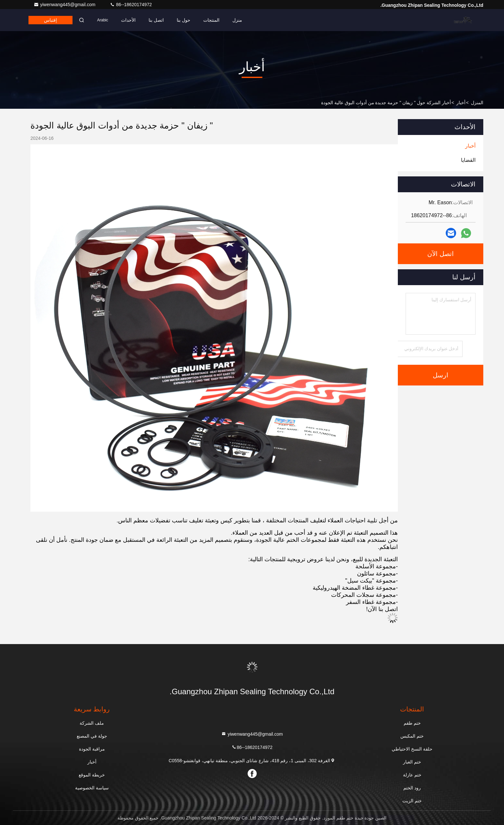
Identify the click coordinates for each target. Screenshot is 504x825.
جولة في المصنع (92, 736)
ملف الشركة (92, 723)
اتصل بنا (156, 20)
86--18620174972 (131, 5)
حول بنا (184, 20)
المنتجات (211, 20)
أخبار (461, 103)
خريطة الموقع (92, 775)
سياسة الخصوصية (92, 788)
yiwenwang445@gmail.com (65, 5)
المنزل (477, 103)
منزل (237, 20)
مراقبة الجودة (92, 749)
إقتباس (50, 20)
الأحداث (128, 20)
